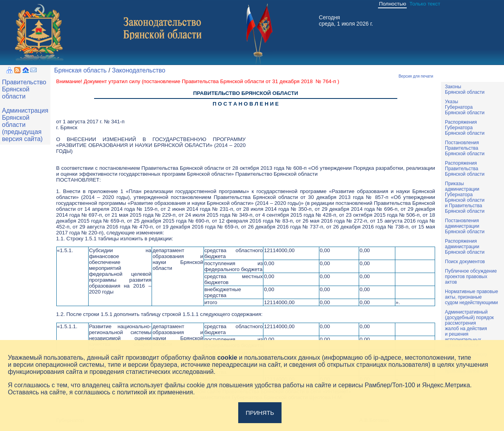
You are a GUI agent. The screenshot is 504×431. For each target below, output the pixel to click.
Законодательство (139, 70)
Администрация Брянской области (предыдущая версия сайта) (25, 125)
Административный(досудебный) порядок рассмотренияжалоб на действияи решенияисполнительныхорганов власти (469, 329)
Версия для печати (416, 76)
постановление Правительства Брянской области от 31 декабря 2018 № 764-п (240, 81)
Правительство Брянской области (24, 89)
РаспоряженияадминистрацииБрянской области (465, 247)
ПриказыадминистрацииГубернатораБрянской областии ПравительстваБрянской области (465, 197)
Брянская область (81, 70)
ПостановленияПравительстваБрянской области (465, 148)
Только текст (425, 4)
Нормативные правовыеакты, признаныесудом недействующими (472, 297)
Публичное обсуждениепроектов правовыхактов (471, 277)
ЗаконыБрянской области (465, 89)
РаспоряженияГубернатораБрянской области (465, 128)
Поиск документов (465, 262)
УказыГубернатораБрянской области (465, 107)
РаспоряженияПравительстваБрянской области (465, 169)
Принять (260, 413)
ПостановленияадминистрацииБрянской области (465, 226)
